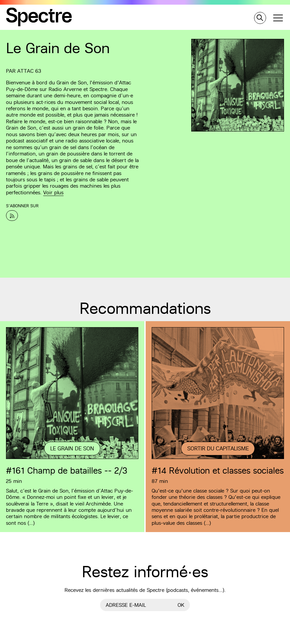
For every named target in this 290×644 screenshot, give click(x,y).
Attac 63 (29, 71)
